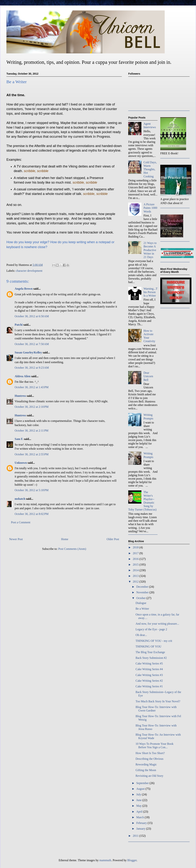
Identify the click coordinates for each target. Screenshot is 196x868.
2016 (136, 559)
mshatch (20, 499)
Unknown (21, 463)
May (139, 806)
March (140, 817)
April (140, 812)
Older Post (113, 539)
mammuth (105, 860)
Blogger (132, 860)
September (143, 783)
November (143, 592)
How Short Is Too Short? (150, 753)
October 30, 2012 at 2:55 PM (32, 454)
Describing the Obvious (149, 759)
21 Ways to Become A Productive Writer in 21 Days (150, 250)
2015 (136, 565)
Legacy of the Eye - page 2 (151, 629)
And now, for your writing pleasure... (157, 624)
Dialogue (141, 603)
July (139, 794)
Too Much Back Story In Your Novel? (158, 701)
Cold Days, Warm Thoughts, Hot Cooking (150, 169)
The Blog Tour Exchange (150, 652)
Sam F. (19, 439)
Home (65, 539)
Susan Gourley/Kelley (28, 352)
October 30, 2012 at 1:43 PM (32, 387)
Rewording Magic (146, 764)
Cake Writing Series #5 (149, 663)
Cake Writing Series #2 (149, 681)
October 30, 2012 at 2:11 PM (32, 431)
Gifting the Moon (146, 770)
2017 (136, 553)
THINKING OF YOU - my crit (154, 641)
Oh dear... (141, 635)
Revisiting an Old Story (149, 776)
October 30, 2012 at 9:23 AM (32, 368)
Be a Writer (142, 609)
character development (29, 271)
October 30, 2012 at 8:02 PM (32, 514)
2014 (136, 570)
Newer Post (16, 539)
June (139, 800)
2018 (136, 547)
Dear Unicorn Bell (148, 376)
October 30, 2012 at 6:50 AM (32, 316)
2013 (136, 576)
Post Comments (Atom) (72, 549)
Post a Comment (21, 522)
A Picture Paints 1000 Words (150, 208)
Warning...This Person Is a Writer (150, 292)
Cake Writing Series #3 (149, 675)
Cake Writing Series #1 (149, 686)
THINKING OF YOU (148, 646)
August (141, 789)
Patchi (19, 325)
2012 (136, 582)
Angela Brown (24, 289)
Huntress (20, 396)
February (142, 823)
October (141, 598)
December (143, 587)
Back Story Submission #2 (151, 658)
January (141, 829)
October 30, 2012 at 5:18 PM (32, 490)
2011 (136, 836)
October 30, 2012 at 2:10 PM (32, 407)
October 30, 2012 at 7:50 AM (32, 344)
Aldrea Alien (23, 376)
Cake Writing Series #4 (149, 669)
